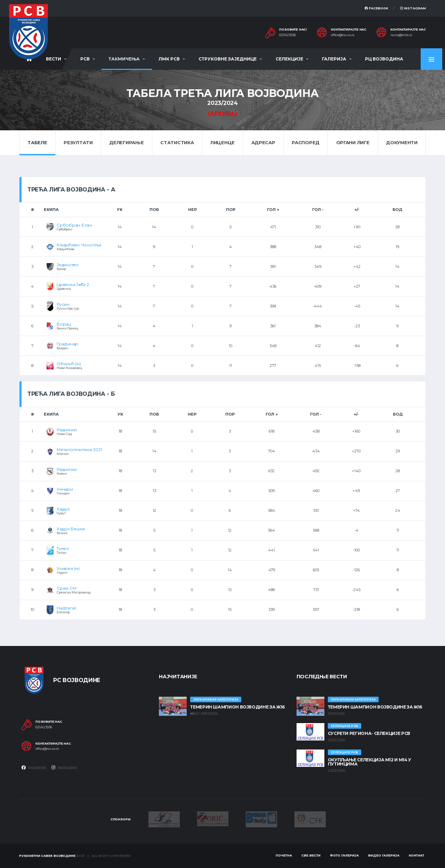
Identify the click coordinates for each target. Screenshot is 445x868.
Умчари (65, 489)
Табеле (37, 142)
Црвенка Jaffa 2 (73, 284)
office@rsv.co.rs (343, 35)
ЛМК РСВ (169, 59)
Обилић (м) (69, 364)
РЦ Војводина (384, 59)
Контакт (416, 855)
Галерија (334, 59)
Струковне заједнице (228, 59)
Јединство (68, 265)
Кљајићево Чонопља (79, 245)
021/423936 (288, 35)
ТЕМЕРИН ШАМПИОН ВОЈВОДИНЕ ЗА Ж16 (237, 707)
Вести (54, 59)
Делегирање (126, 142)
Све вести (311, 855)
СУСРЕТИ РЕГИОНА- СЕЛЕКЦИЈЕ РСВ (369, 733)
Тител (63, 548)
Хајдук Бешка (71, 529)
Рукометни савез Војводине (47, 856)
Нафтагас (67, 608)
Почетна (284, 855)
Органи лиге (353, 142)
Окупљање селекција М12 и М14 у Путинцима (370, 762)
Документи (402, 142)
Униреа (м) (68, 568)
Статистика (177, 142)
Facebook (377, 8)
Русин (63, 304)
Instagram (413, 8)
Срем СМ (66, 588)
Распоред (306, 142)
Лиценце (222, 142)
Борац (64, 324)
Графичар (67, 344)
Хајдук (63, 509)
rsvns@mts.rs (401, 35)
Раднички (67, 430)
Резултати (78, 142)
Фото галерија (344, 855)
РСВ (85, 59)
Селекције (289, 59)
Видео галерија (384, 855)
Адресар (263, 142)
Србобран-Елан (74, 225)
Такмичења (124, 59)
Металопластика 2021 (79, 449)
